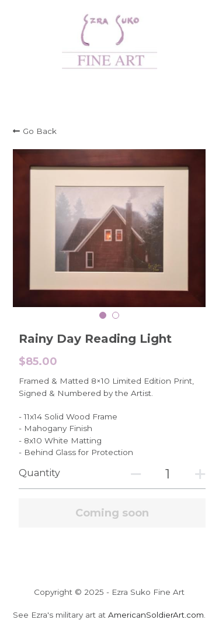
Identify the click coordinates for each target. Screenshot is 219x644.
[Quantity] (168, 474)
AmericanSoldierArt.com (156, 615)
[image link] (109, 40)
